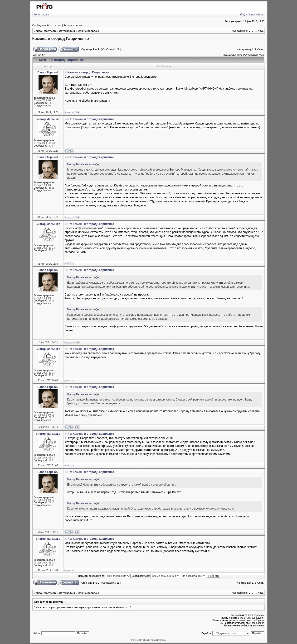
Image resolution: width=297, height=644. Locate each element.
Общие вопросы (88, 31)
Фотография (67, 31)
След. (261, 50)
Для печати (39, 55)
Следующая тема (254, 55)
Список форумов (45, 31)
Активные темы (73, 25)
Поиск (251, 14)
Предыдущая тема (232, 55)
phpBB (146, 640)
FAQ (243, 14)
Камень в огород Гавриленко (61, 38)
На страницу (244, 50)
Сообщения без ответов (47, 25)
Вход (260, 14)
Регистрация (41, 14)
